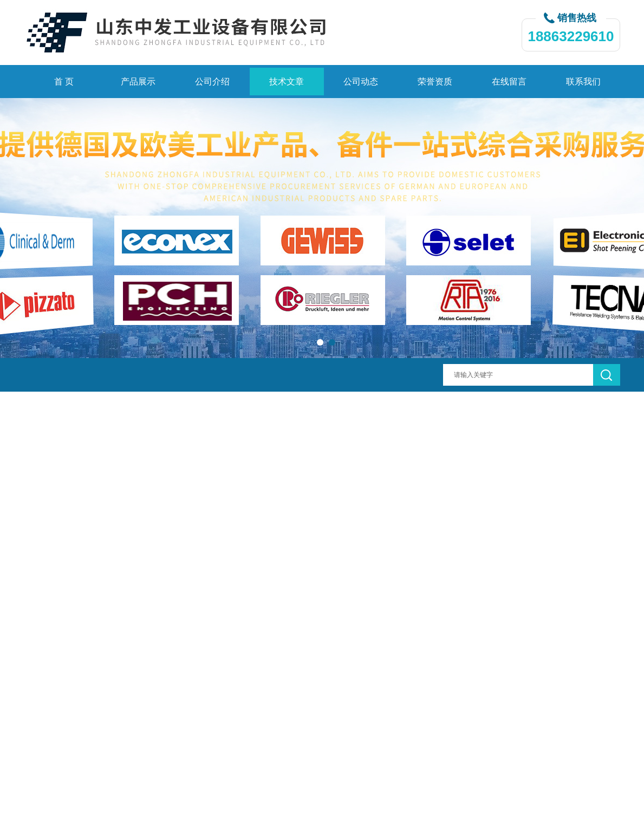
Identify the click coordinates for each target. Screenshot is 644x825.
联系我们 (583, 82)
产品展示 (138, 82)
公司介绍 (212, 82)
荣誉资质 (435, 82)
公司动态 (361, 82)
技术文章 (287, 82)
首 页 (64, 82)
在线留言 (509, 82)
